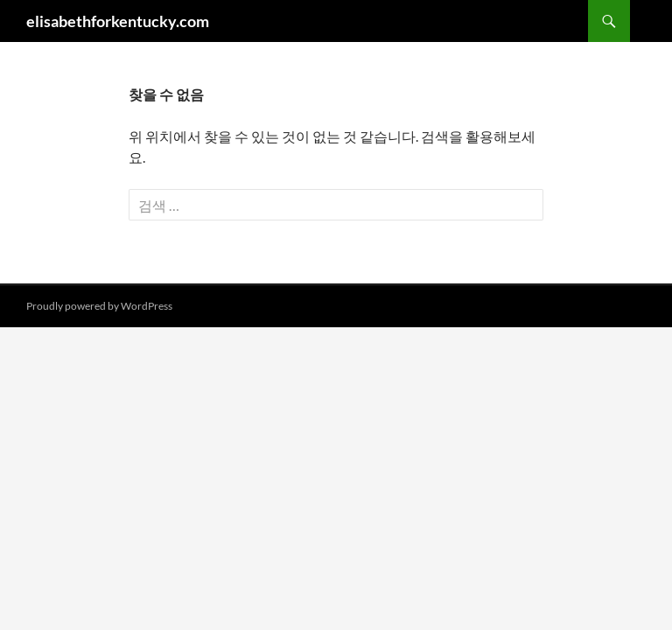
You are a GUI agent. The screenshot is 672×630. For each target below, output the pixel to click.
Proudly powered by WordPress (99, 306)
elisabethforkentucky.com (118, 21)
